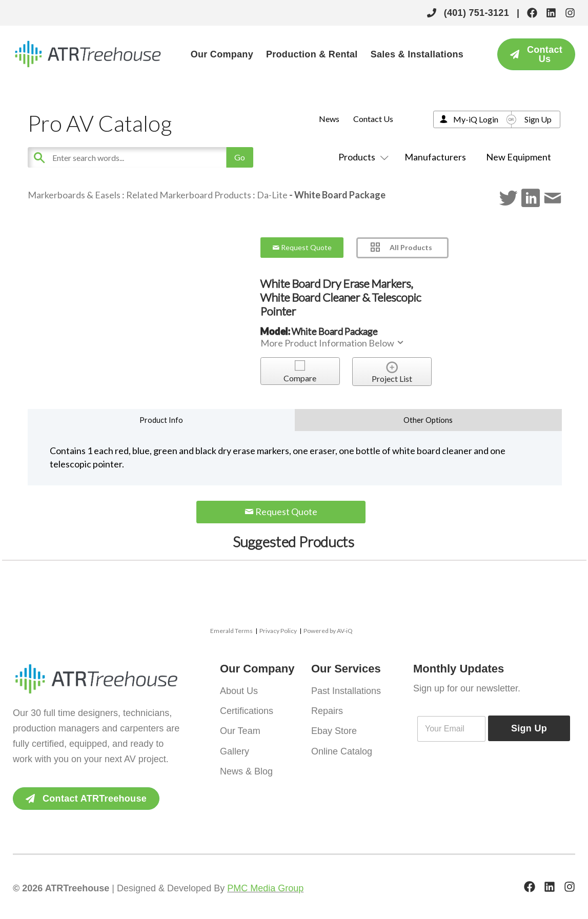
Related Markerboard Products (189, 195)
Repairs (327, 710)
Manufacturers (435, 157)
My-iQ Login (476, 119)
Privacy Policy (278, 631)
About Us (239, 690)
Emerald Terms (231, 631)
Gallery (235, 749)
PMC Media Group (265, 888)
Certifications (247, 710)
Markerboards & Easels (74, 195)
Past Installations (346, 690)
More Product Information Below (333, 343)
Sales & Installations (417, 54)
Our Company (222, 54)
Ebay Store (334, 729)
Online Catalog (342, 749)
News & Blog (246, 768)
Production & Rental (312, 54)
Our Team (240, 729)
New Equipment (519, 157)
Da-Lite (273, 195)
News (329, 119)
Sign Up (538, 119)
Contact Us (373, 119)
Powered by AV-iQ (328, 631)
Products (361, 157)
